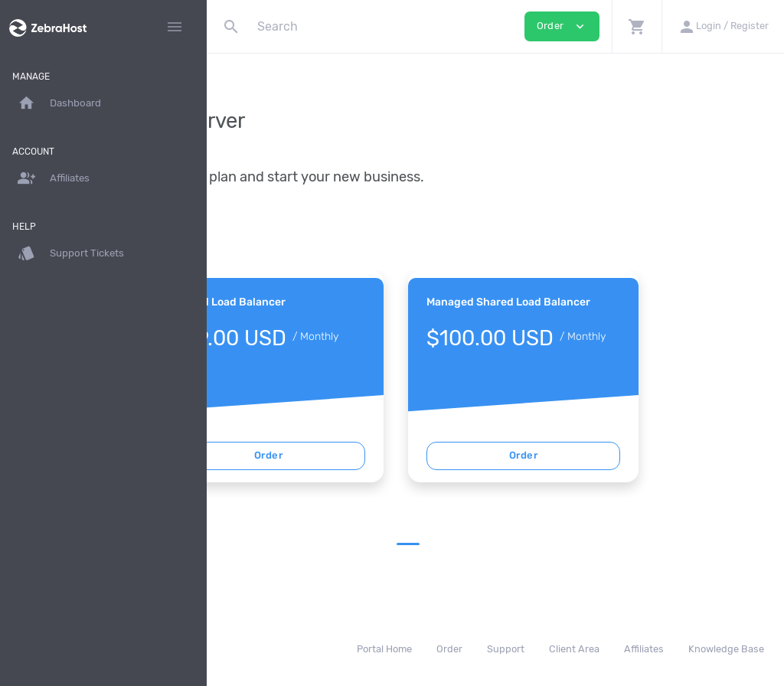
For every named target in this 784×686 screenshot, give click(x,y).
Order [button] (562, 26)
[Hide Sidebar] (175, 27)
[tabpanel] (368, 376)
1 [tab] (508, 544)
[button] (637, 26)
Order (368, 455)
